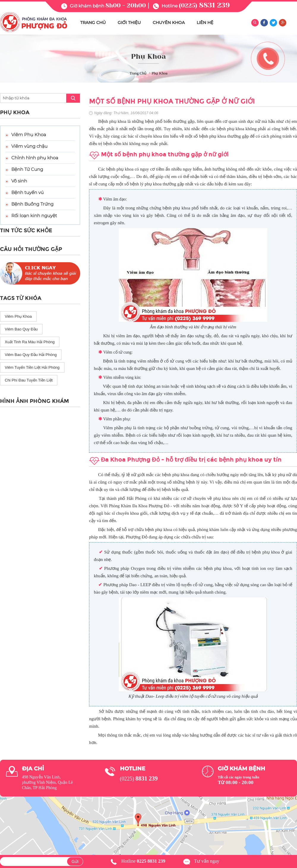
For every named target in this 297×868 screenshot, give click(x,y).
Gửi (75, 861)
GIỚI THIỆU (129, 23)
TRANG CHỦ (93, 23)
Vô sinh (19, 181)
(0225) (204, 5)
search (73, 98)
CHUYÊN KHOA (169, 23)
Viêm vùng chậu (29, 146)
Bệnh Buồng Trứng (32, 204)
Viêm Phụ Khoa (29, 135)
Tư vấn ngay (207, 861)
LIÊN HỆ (205, 23)
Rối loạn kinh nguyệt (34, 216)
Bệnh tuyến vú (27, 192)
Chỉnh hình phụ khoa (35, 158)
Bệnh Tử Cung (27, 169)
